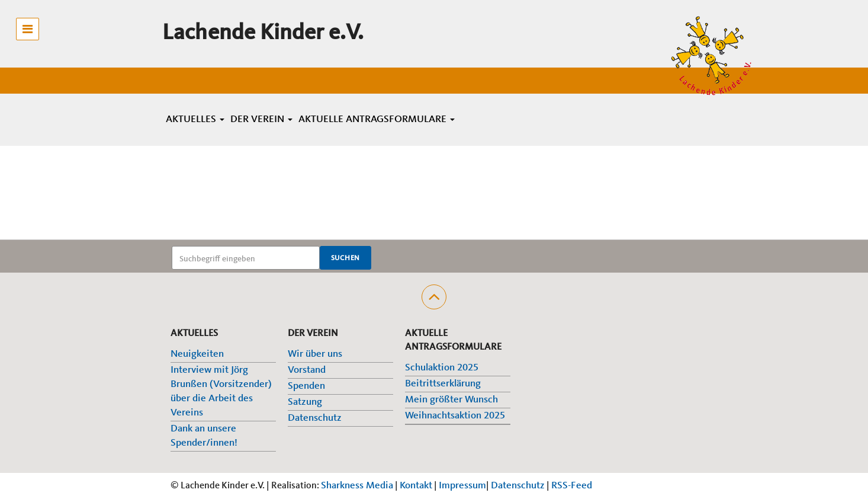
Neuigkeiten (197, 354)
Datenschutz (315, 418)
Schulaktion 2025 (442, 368)
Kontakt (416, 486)
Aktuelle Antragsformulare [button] (377, 119)
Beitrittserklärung (443, 384)
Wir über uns (315, 354)
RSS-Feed (572, 486)
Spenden (306, 386)
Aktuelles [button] (195, 119)
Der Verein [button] (261, 119)
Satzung (305, 402)
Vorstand (307, 370)
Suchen (345, 258)
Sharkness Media (357, 486)
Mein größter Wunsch (451, 400)
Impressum (462, 486)
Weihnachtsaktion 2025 (455, 416)
